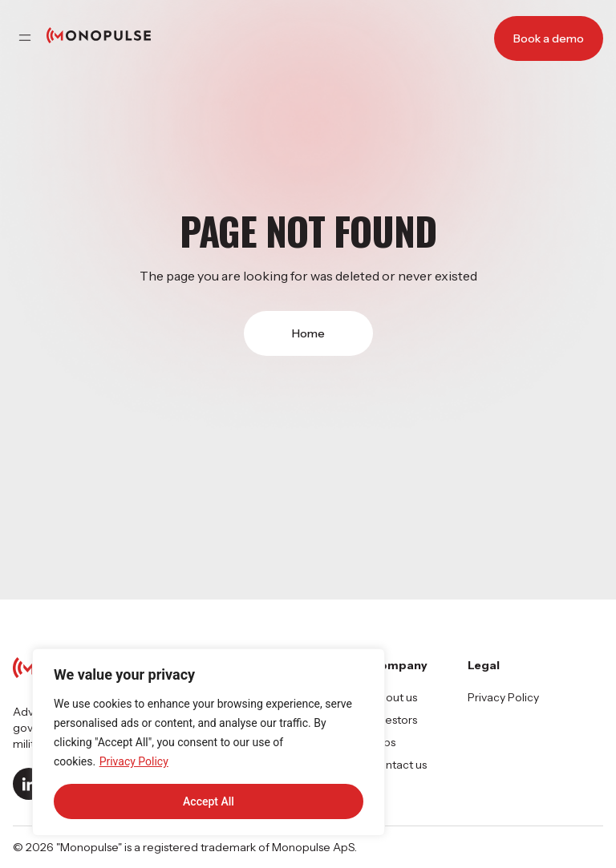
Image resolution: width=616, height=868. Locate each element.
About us (394, 697)
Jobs (383, 742)
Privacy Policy (134, 761)
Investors (394, 720)
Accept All (209, 801)
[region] (209, 742)
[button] (25, 39)
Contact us (399, 765)
